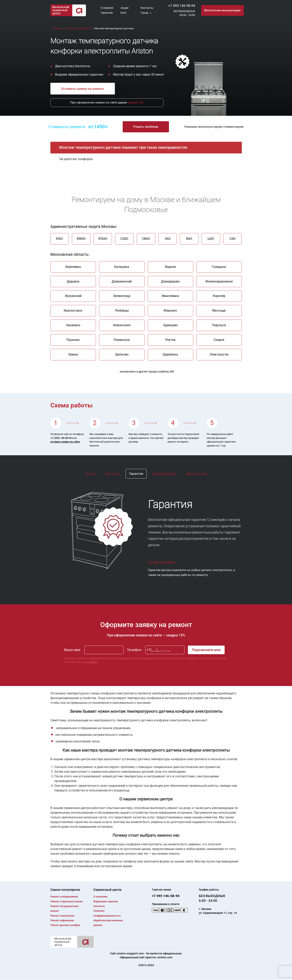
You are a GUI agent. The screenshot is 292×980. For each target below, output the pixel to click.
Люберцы (122, 310)
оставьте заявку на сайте (65, 442)
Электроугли (219, 354)
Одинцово (170, 325)
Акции (125, 8)
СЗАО (124, 239)
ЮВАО (81, 239)
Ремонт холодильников (64, 897)
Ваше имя (72, 650)
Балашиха (122, 267)
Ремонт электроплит (62, 916)
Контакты (147, 8)
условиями (91, 662)
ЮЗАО (103, 239)
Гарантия (107, 13)
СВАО (146, 239)
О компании (100, 897)
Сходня (219, 340)
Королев (219, 296)
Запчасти (112, 474)
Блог (124, 13)
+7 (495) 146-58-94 (61, 438)
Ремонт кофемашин (62, 920)
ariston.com (165, 958)
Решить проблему (146, 127)
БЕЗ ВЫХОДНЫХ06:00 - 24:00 (184, 13)
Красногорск (73, 310)
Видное (170, 267)
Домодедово (170, 281)
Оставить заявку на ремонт (83, 89)
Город (144, 13)
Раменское (122, 340)
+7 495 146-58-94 (182, 6)
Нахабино (73, 325)
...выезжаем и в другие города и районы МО (146, 372)
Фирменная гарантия (106, 901)
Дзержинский (122, 281)
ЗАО (168, 239)
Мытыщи (219, 310)
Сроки (90, 474)
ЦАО (211, 239)
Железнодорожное (219, 281)
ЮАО (59, 239)
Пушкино (73, 340)
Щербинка (170, 354)
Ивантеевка (170, 296)
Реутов (170, 340)
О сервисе (107, 8)
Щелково (122, 354)
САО (233, 239)
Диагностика (197, 474)
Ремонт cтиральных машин (67, 901)
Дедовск (73, 281)
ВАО (189, 239)
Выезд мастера (165, 474)
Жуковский (73, 296)
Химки (73, 354)
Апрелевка (73, 267)
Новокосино (122, 325)
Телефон (134, 650)
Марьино (170, 310)
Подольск (219, 325)
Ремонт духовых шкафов (65, 925)
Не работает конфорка (76, 159)
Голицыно (219, 267)
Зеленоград (122, 296)
